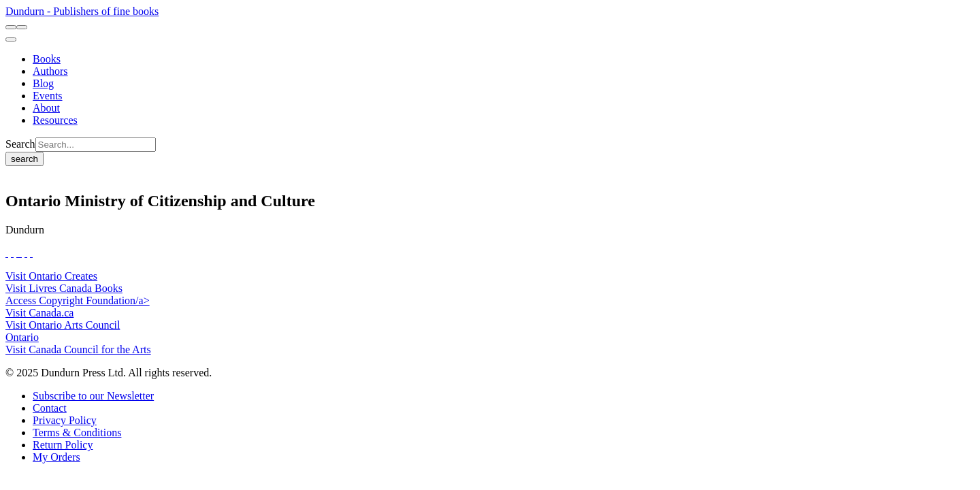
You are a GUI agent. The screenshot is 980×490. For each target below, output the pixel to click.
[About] (46, 108)
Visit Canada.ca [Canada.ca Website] (39, 313)
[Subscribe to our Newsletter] (93, 396)
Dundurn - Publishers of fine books (82, 11)
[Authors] (50, 71)
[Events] (48, 96)
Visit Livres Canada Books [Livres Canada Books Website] (64, 288)
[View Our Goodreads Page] (31, 253)
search (24, 159)
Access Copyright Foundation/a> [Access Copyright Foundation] (78, 300)
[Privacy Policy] (65, 420)
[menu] (11, 39)
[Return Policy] (63, 445)
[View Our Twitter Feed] (12, 253)
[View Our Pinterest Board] (26, 253)
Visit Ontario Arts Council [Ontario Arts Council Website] (63, 325)
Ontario (22, 337)
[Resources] (55, 120)
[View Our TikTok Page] (18, 253)
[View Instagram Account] (20, 253)
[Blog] (43, 83)
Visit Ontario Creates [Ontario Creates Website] (51, 276)
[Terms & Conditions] (77, 432)
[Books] (47, 59)
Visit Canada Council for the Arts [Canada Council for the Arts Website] (78, 349)
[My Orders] (56, 457)
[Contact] (50, 408)
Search (20, 144)
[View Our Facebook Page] (7, 253)
